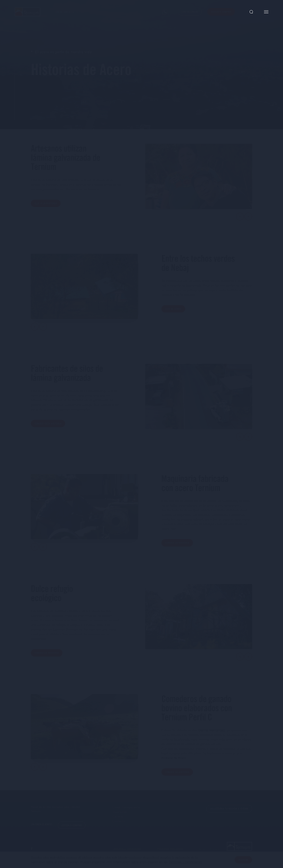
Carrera (118, 819)
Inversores (120, 814)
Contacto (119, 824)
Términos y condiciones (185, 862)
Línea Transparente (126, 810)
